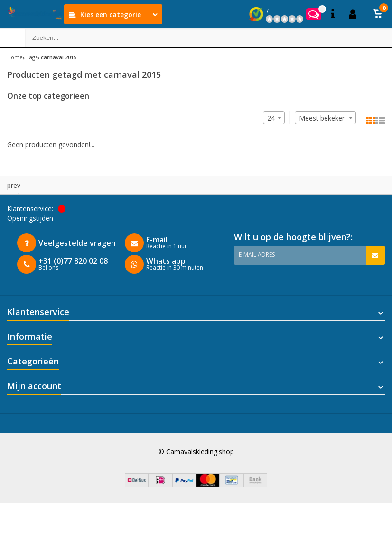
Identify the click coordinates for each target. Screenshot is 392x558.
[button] (378, 14)
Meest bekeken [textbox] (322, 118)
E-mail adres (257, 255)
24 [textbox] (271, 118)
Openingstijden (30, 218)
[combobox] (325, 118)
